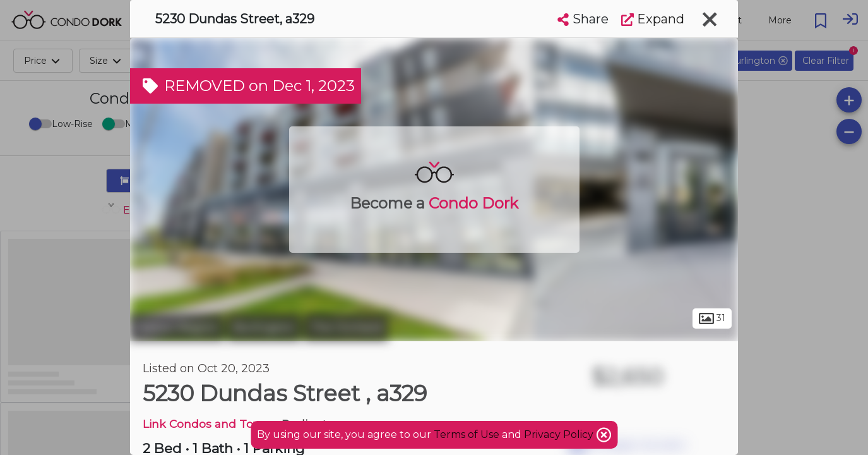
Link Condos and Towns (209, 424)
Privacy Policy (560, 434)
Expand (653, 19)
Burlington (264, 327)
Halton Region (177, 327)
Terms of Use (467, 434)
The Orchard (346, 327)
